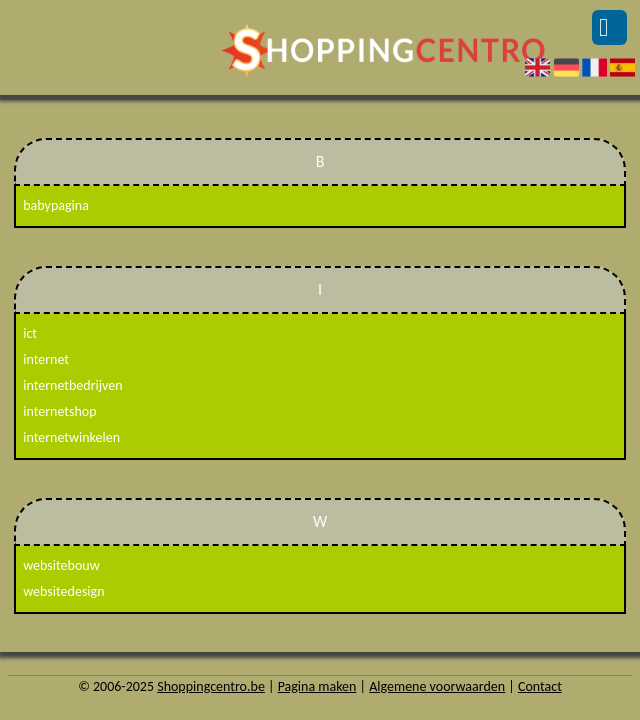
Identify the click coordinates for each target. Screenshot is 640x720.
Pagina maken (317, 686)
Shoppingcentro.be (211, 686)
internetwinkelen (71, 437)
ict (30, 333)
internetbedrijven (72, 385)
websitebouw (61, 565)
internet (46, 359)
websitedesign (63, 591)
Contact (540, 686)
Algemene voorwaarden (437, 686)
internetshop (59, 411)
